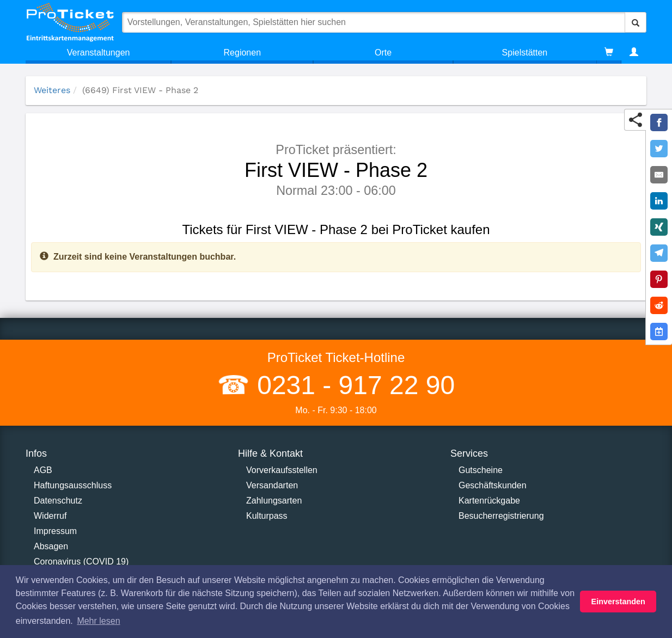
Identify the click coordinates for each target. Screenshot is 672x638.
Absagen (51, 546)
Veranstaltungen (99, 53)
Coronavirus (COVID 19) (81, 562)
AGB (43, 470)
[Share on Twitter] (659, 149)
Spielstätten (525, 53)
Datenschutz (58, 501)
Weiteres (52, 90)
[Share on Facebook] (659, 122)
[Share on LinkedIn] (659, 201)
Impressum (55, 531)
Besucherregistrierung (501, 516)
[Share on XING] (659, 227)
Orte (383, 53)
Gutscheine (481, 470)
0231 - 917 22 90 (352, 385)
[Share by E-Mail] (659, 175)
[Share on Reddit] (659, 305)
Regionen (243, 53)
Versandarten (272, 485)
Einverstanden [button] (618, 602)
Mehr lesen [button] (98, 621)
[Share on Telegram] (659, 253)
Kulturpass (267, 516)
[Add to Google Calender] (659, 332)
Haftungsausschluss (73, 485)
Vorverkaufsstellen (282, 470)
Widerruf (50, 516)
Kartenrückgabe (489, 501)
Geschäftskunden (493, 485)
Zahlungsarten (274, 501)
